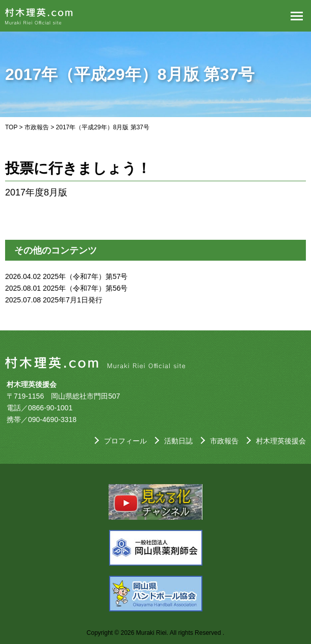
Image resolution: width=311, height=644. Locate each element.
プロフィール (125, 441)
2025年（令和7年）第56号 (85, 288)
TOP (11, 127)
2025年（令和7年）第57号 (85, 276)
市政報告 (37, 127)
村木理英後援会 (281, 441)
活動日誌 (178, 441)
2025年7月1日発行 (73, 300)
